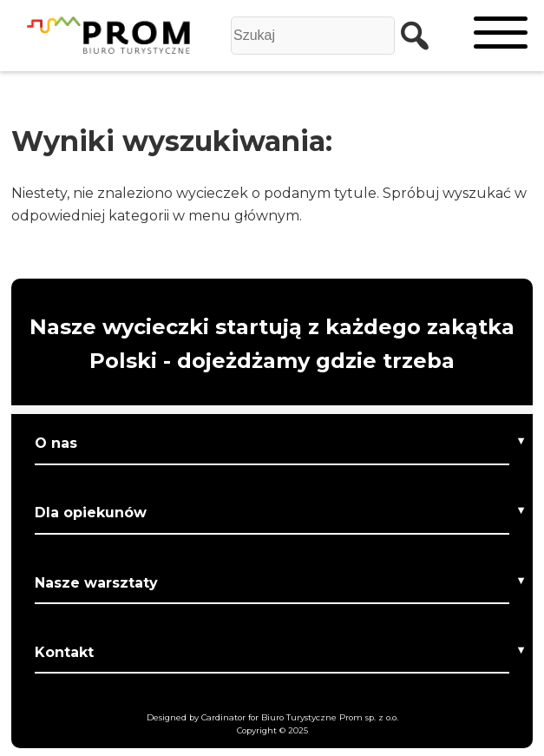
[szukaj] (408, 36)
